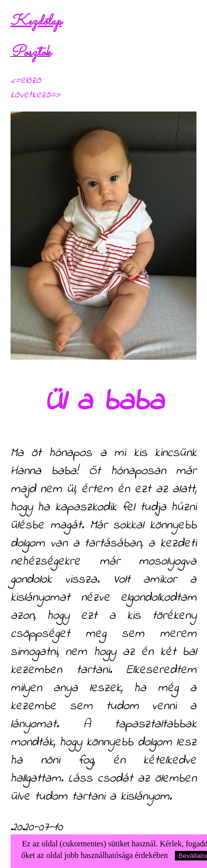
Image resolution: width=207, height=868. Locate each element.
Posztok (31, 53)
